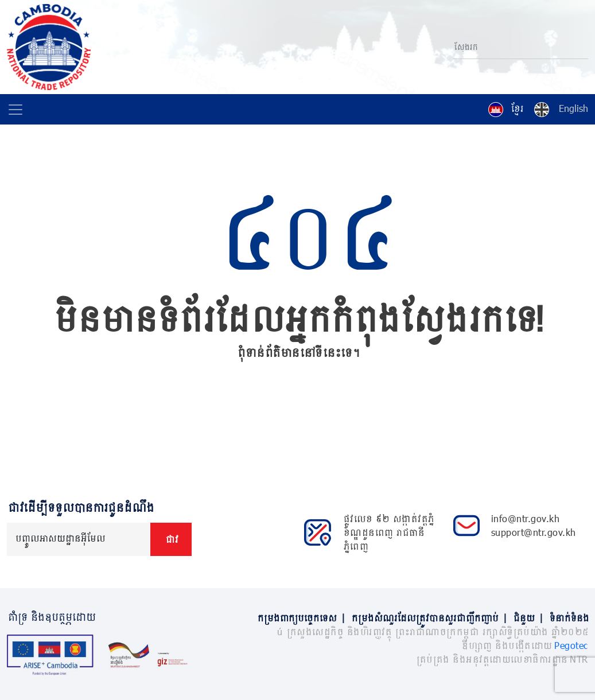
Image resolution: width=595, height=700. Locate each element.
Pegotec (571, 645)
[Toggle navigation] (15, 110)
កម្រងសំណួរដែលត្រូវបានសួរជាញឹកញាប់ (431, 618)
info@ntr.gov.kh (526, 518)
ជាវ (171, 539)
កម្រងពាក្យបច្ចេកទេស (304, 618)
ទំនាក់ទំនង (568, 618)
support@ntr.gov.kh (534, 532)
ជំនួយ (530, 618)
